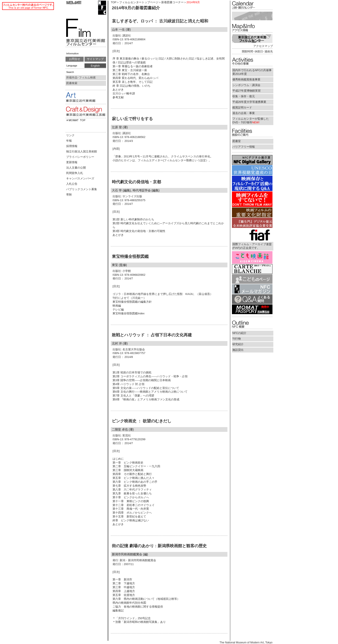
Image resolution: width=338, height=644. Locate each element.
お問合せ (75, 59)
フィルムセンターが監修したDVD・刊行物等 (251, 121)
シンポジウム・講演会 (246, 85)
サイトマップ (95, 59)
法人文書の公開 (76, 168)
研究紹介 (238, 344)
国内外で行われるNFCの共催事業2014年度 (252, 72)
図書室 (237, 141)
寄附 (69, 195)
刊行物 (237, 339)
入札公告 (72, 184)
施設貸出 (238, 350)
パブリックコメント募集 (82, 189)
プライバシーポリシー (80, 157)
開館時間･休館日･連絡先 (257, 51)
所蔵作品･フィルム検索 (81, 78)
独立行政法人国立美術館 (82, 151)
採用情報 (72, 146)
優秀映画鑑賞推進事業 (246, 79)
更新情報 (72, 162)
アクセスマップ (263, 46)
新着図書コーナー (172, 2)
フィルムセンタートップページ (139, 2)
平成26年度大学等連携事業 (249, 102)
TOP (114, 2)
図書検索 (72, 83)
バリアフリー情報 (244, 147)
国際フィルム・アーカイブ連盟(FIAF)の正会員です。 (252, 246)
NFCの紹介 (239, 333)
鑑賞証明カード (242, 107)
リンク (70, 135)
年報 (69, 141)
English (95, 66)
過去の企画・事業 (244, 113)
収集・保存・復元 (244, 96)
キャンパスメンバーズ (80, 178)
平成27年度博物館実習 (246, 91)
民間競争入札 (75, 173)
